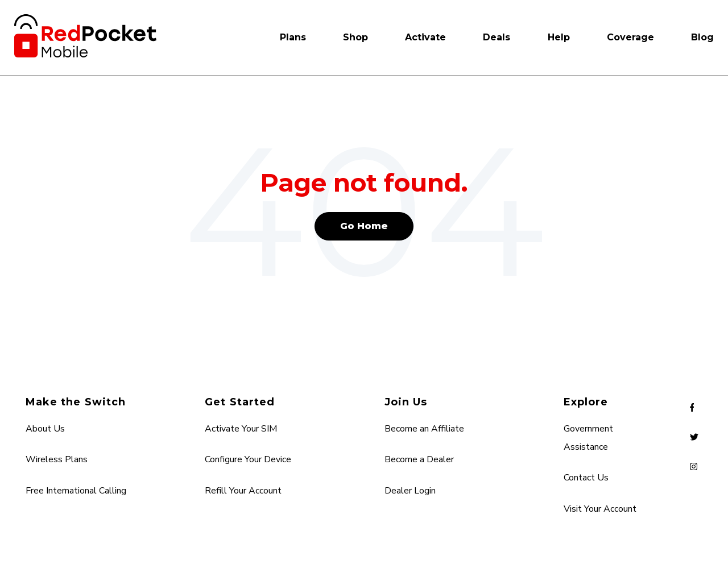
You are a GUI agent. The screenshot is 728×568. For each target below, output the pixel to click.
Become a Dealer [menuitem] (419, 459)
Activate (425, 37)
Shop (355, 37)
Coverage (630, 37)
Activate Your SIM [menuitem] (241, 429)
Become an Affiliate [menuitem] (424, 429)
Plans (293, 37)
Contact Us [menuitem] (586, 478)
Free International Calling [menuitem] (76, 491)
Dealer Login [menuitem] (410, 491)
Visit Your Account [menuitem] (600, 509)
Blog (702, 37)
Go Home (364, 226)
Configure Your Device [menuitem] (248, 459)
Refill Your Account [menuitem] (243, 491)
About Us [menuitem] (45, 429)
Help (559, 37)
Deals (497, 37)
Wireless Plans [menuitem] (57, 459)
